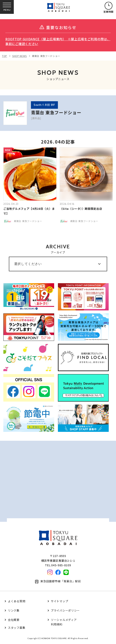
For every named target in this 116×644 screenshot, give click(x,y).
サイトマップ (59, 601)
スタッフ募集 (17, 628)
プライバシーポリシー (65, 610)
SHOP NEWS (19, 56)
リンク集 (14, 610)
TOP (5, 56)
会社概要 (14, 620)
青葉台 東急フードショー (46, 56)
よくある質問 (17, 601)
